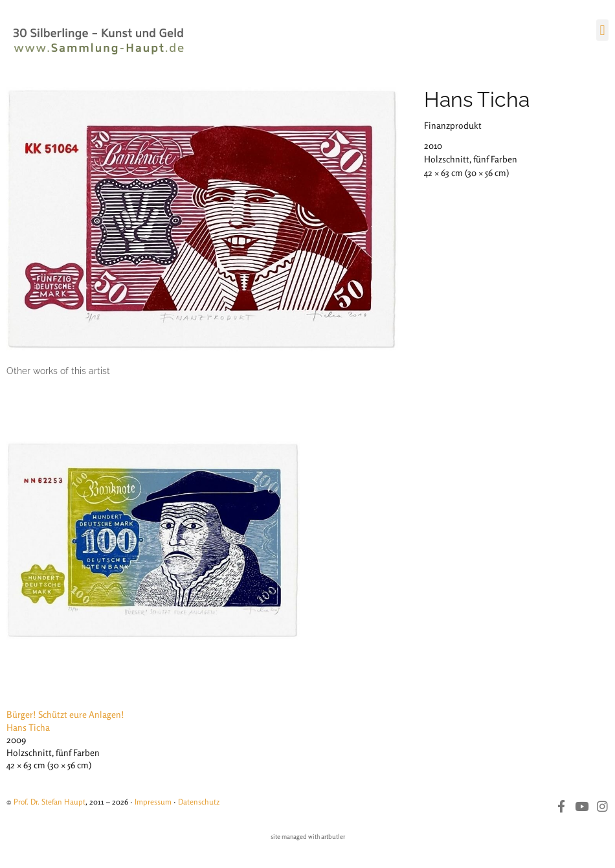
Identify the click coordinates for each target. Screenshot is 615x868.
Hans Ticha (477, 99)
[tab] (58, 371)
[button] (602, 30)
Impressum (153, 802)
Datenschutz (199, 802)
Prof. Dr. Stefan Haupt (50, 802)
